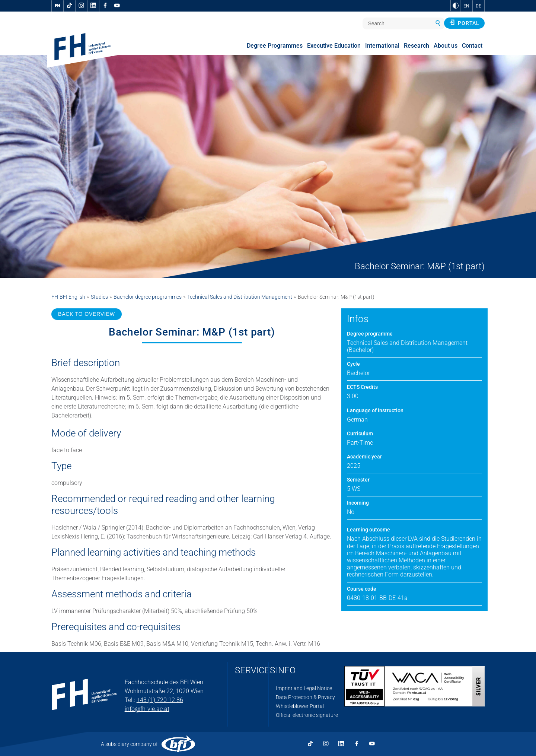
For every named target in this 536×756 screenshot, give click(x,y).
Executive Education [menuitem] (334, 46)
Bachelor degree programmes (148, 297)
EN (466, 6)
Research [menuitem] (417, 46)
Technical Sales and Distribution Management (240, 297)
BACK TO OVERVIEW (87, 314)
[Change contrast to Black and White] (456, 6)
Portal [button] (464, 23)
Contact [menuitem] (472, 46)
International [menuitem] (382, 46)
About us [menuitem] (446, 46)
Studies (99, 297)
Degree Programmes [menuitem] (275, 46)
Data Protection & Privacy (305, 697)
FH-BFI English (68, 297)
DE (478, 6)
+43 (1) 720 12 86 (160, 700)
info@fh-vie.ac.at (147, 709)
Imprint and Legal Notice (304, 688)
